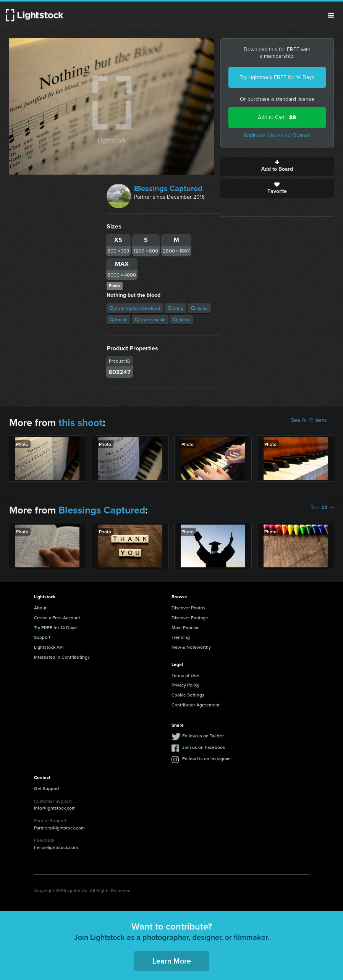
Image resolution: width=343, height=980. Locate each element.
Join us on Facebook (204, 747)
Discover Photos (188, 608)
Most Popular (185, 628)
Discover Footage (190, 618)
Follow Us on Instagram (206, 759)
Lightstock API (49, 647)
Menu (331, 15)
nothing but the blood (135, 308)
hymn (199, 308)
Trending (181, 637)
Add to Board (277, 166)
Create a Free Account (57, 618)
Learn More (172, 961)
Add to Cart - (277, 117)
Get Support (47, 788)
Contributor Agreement (196, 705)
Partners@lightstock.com (59, 828)
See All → (322, 508)
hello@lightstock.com (56, 847)
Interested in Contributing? (62, 657)
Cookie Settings (188, 695)
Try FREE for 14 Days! (56, 628)
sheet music (150, 320)
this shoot (81, 423)
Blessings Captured (168, 188)
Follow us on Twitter (203, 736)
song (176, 308)
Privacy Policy (185, 685)
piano (181, 320)
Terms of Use (185, 675)
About (40, 608)
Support (42, 637)
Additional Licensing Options (277, 135)
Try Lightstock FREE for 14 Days (277, 77)
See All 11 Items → (312, 420)
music (118, 320)
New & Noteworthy (191, 647)
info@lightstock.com (55, 808)
